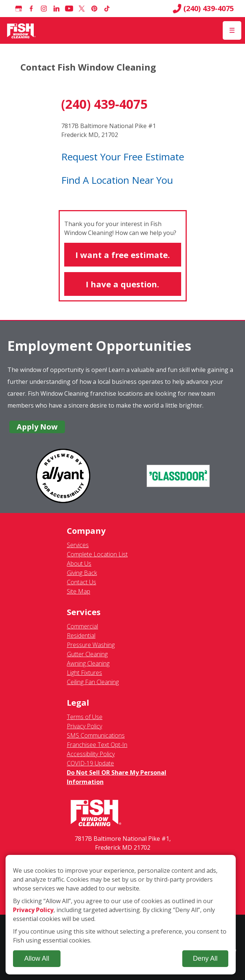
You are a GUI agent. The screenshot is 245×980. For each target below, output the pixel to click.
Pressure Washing (91, 645)
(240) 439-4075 (203, 9)
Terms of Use (85, 717)
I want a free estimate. (123, 255)
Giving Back (82, 573)
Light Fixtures (84, 673)
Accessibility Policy (91, 754)
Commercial (82, 626)
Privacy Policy (84, 726)
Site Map (79, 591)
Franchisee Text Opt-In (97, 745)
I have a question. (122, 284)
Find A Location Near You (117, 180)
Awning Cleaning (88, 663)
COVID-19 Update (90, 763)
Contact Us (81, 582)
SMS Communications (96, 735)
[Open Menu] (232, 30)
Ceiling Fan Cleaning (93, 682)
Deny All (205, 958)
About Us (79, 563)
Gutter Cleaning (87, 654)
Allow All (37, 958)
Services (78, 545)
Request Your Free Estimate (123, 157)
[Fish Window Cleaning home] (21, 30)
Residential (81, 636)
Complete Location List (97, 554)
